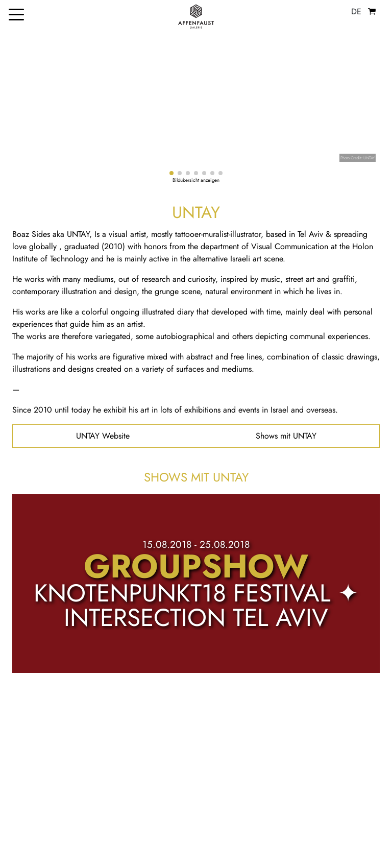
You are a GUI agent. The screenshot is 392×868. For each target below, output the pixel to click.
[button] (171, 173)
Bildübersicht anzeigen (196, 180)
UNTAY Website (103, 436)
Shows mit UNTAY (286, 436)
